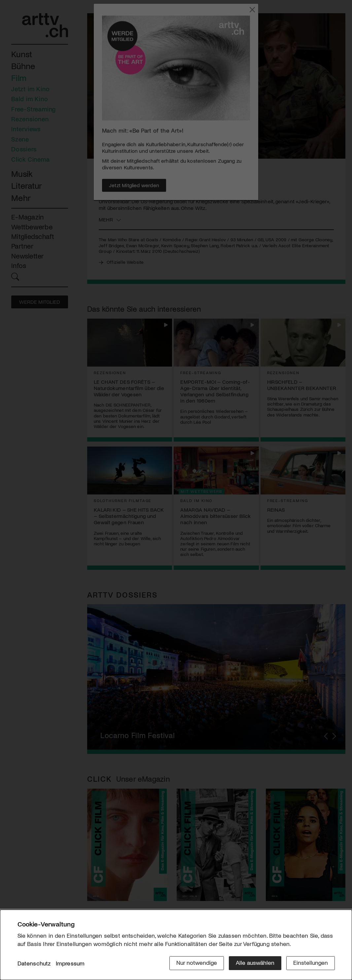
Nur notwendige (197, 962)
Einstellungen (311, 962)
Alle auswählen (255, 962)
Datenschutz (34, 963)
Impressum (70, 963)
